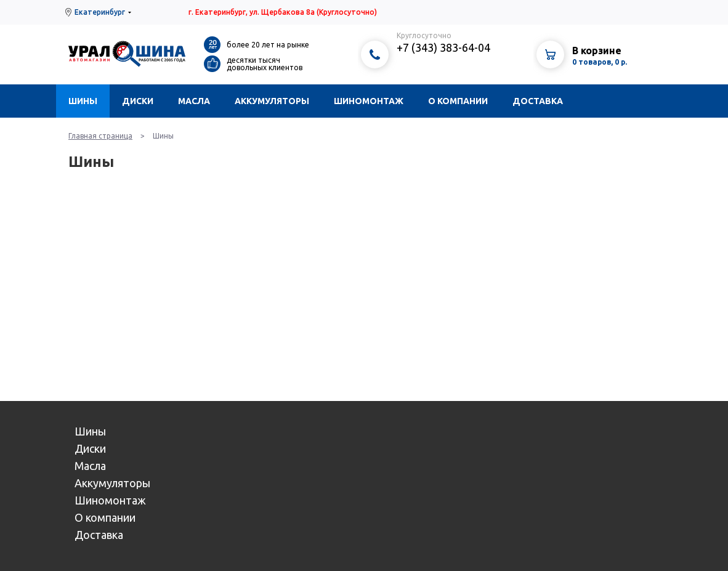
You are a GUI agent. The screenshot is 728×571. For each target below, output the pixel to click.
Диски (138, 101)
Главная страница (100, 136)
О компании (458, 101)
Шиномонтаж (369, 101)
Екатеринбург (100, 12)
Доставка (538, 101)
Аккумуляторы (272, 101)
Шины (83, 101)
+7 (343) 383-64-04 (443, 47)
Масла (194, 101)
